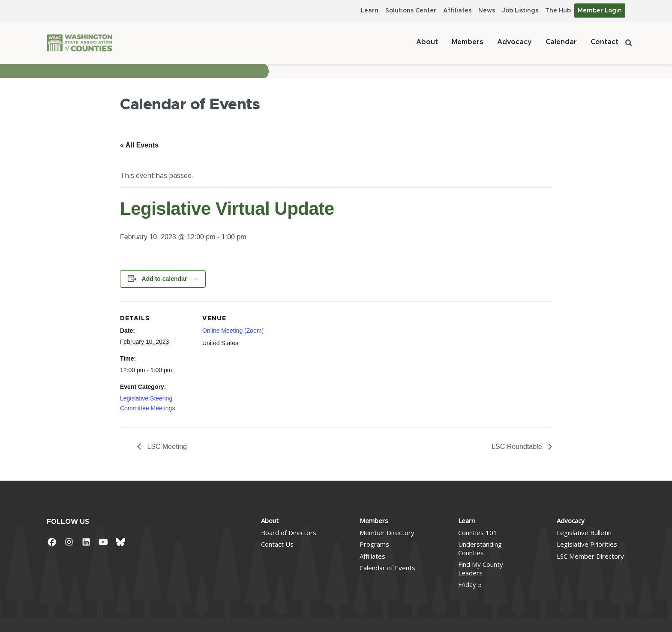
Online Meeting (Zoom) (233, 331)
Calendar (561, 42)
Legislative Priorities (587, 544)
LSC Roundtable (518, 447)
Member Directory (387, 533)
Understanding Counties (480, 548)
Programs (374, 544)
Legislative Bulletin (584, 533)
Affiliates (457, 11)
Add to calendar (165, 279)
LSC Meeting (166, 447)
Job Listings (520, 11)
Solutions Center (411, 11)
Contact (604, 42)
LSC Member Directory (590, 556)
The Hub (558, 11)
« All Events (139, 145)
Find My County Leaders (481, 569)
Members (468, 42)
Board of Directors (289, 533)
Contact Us (277, 544)
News (487, 11)
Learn (370, 11)
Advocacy (514, 42)
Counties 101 (478, 533)
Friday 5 (470, 584)
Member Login (600, 11)
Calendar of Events (387, 568)
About (427, 42)
